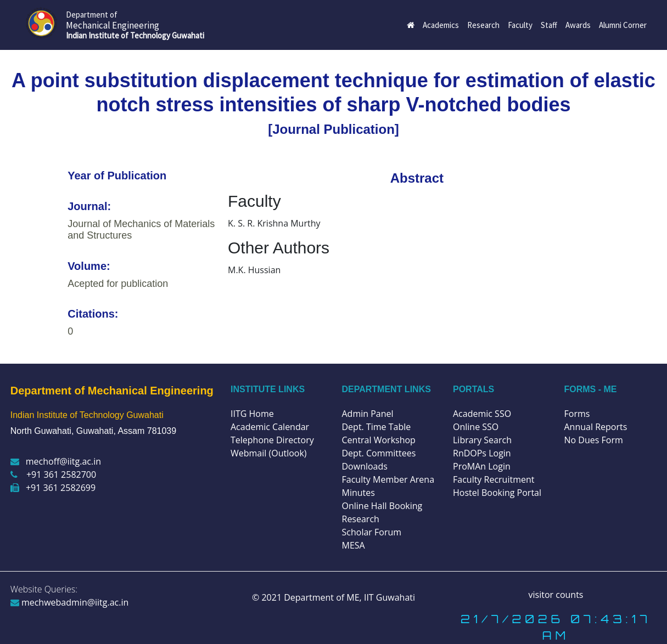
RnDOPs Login (482, 453)
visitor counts (556, 595)
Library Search (482, 440)
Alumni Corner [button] (623, 25)
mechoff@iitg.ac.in (56, 461)
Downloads (365, 466)
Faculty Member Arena (388, 479)
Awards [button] (578, 25)
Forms (577, 414)
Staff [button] (549, 25)
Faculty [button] (520, 25)
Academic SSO (482, 414)
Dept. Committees (379, 453)
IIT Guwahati (388, 597)
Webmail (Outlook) (269, 453)
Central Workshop (379, 440)
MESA (354, 545)
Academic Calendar (270, 427)
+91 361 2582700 (53, 474)
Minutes (358, 493)
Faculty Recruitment (494, 479)
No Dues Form (594, 440)
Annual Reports (596, 427)
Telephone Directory (272, 440)
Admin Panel (368, 414)
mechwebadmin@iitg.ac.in (70, 602)
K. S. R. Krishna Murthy (274, 223)
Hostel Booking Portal (497, 493)
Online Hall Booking (382, 506)
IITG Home (252, 414)
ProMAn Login (482, 466)
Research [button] (483, 25)
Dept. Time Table (377, 427)
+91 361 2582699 (53, 488)
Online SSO (476, 427)
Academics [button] (441, 25)
